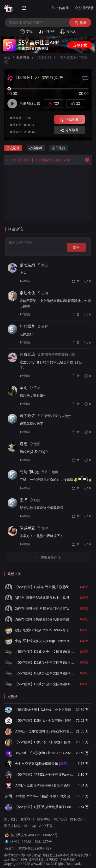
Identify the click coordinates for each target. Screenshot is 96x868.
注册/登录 (84, 8)
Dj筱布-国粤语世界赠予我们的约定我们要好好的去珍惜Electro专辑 (45, 608)
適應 (24, 444)
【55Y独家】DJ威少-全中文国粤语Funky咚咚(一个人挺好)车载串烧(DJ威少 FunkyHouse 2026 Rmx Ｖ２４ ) (45, 684)
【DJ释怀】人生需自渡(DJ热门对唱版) (39, 160)
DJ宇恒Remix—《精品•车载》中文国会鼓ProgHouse (45, 796)
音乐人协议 (12, 826)
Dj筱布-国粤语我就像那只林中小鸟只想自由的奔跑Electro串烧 (45, 598)
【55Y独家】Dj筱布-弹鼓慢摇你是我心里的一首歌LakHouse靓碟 (45, 587)
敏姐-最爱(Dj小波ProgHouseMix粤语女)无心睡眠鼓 (45, 630)
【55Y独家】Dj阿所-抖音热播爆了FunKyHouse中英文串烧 (45, 807)
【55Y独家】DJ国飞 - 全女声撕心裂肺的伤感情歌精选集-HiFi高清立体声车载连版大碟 (45, 720)
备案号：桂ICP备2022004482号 (29, 848)
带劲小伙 (27, 293)
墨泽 (24, 500)
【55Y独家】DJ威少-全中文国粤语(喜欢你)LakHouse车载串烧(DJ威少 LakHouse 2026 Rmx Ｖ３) (45, 652)
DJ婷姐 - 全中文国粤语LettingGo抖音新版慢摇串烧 (45, 731)
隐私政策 (77, 819)
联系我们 (27, 819)
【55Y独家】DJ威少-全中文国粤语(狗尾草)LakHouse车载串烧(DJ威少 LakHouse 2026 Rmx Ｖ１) (45, 673)
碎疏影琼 (27, 354)
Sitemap (30, 826)
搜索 (80, 23)
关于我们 (11, 819)
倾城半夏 (27, 528)
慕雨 (24, 388)
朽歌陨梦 (27, 326)
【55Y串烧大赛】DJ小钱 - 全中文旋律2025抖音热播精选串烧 (45, 710)
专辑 (26, 32)
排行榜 (46, 32)
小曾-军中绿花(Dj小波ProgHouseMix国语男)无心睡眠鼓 (45, 641)
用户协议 (60, 819)
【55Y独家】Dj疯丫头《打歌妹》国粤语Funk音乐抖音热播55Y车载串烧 (45, 742)
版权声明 (44, 819)
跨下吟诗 (27, 416)
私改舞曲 (23, 58)
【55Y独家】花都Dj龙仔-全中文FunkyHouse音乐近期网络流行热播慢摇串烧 (45, 774)
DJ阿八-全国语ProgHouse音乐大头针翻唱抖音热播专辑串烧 (45, 785)
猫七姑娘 (27, 265)
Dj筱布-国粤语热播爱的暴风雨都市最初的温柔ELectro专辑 (45, 619)
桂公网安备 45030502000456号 (34, 835)
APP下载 (46, 826)
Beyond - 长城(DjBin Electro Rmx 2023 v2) (45, 753)
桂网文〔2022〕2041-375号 (31, 842)
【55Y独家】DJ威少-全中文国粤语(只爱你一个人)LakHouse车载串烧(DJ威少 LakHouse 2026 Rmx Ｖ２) (45, 662)
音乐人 (68, 32)
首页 (7, 58)
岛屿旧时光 (29, 472)
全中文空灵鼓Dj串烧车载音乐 (41, 764)
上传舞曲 (60, 8)
